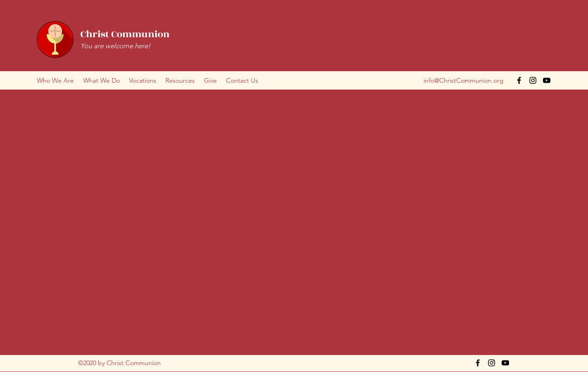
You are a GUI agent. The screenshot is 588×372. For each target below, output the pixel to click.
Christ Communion (125, 34)
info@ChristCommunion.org (464, 80)
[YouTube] (547, 80)
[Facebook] (519, 80)
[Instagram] (533, 80)
